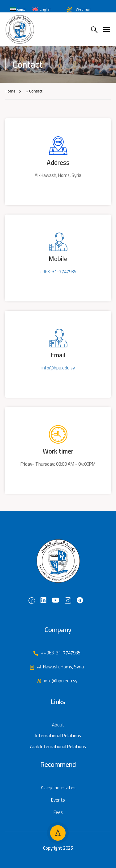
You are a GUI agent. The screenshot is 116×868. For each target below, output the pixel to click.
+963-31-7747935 (58, 271)
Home (10, 91)
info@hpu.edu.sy (58, 368)
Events (58, 800)
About (58, 725)
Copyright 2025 (58, 848)
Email (58, 355)
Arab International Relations (58, 746)
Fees (58, 812)
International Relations (58, 736)
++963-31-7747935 (57, 653)
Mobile (58, 259)
